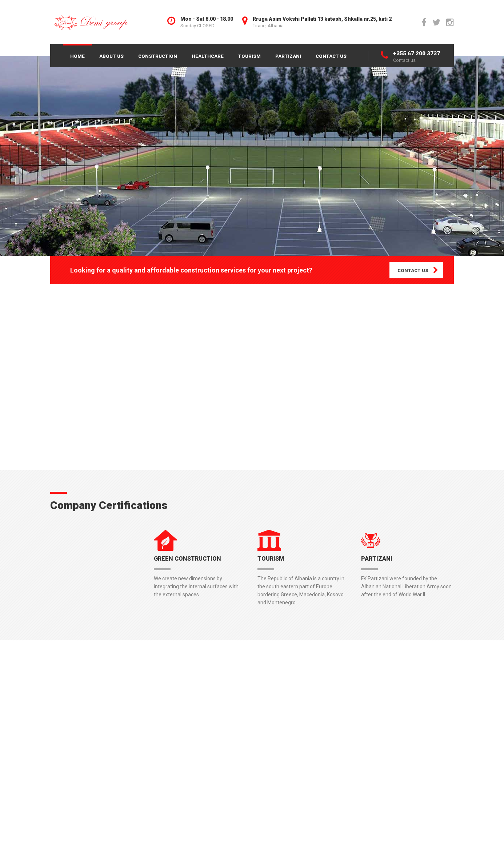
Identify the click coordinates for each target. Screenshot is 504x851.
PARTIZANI (288, 56)
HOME (77, 56)
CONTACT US (331, 56)
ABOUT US (111, 56)
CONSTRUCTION (158, 56)
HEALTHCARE (208, 56)
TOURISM (249, 56)
